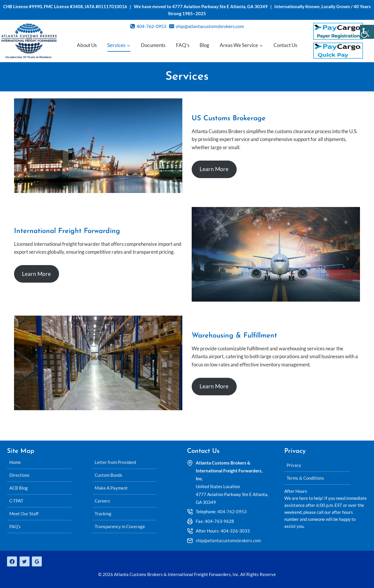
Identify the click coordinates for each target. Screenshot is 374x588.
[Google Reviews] (37, 561)
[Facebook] (12, 561)
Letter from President (116, 462)
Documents (153, 45)
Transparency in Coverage (120, 526)
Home (15, 462)
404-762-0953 (232, 512)
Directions (19, 475)
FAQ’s (183, 45)
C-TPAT (16, 501)
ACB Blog (19, 488)
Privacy (294, 465)
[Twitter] (25, 561)
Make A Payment (111, 488)
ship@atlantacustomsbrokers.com (228, 540)
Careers (102, 501)
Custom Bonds (109, 475)
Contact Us (285, 45)
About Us (87, 45)
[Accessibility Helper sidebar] (367, 32)
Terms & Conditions (305, 478)
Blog (204, 45)
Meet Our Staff (24, 514)
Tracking (103, 514)
